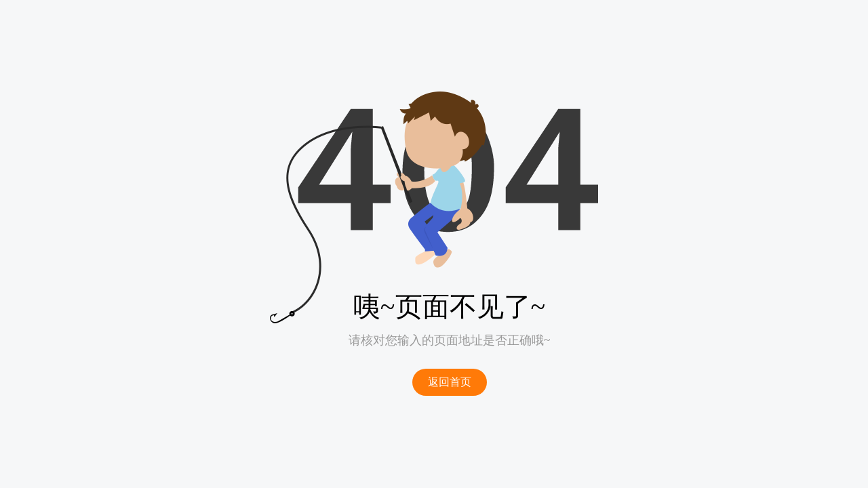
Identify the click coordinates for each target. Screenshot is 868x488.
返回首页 (450, 382)
